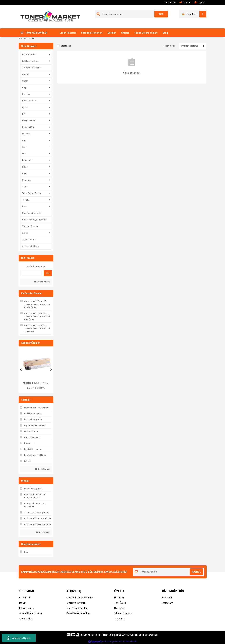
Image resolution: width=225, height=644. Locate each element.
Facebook (167, 598)
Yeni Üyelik (120, 603)
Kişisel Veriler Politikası (78, 613)
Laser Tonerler (68, 33)
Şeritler (112, 33)
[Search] (132, 14)
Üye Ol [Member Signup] (200, 2)
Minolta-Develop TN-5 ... (36, 383)
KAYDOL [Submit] (196, 572)
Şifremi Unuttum (123, 613)
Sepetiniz (119, 619)
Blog (165, 33)
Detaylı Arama (42, 282)
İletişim (23, 603)
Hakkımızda (25, 598)
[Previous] (21, 370)
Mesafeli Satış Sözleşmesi (81, 598)
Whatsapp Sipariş (19, 638)
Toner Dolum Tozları (146, 33)
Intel (33, 38)
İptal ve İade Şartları (77, 608)
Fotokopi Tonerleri (92, 33)
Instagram (168, 603)
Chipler (125, 33)
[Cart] (193, 14)
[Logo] (51, 16)
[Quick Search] (31, 273)
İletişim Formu (26, 608)
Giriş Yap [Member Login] (185, 2)
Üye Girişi (119, 608)
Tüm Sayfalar (43, 469)
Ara (48, 273)
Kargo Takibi (25, 619)
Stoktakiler (66, 46)
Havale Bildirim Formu (30, 613)
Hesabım (119, 598)
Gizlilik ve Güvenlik (76, 603)
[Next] (51, 370)
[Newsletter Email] (169, 572)
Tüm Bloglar (43, 532)
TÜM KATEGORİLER (36, 33)
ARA (161, 14)
